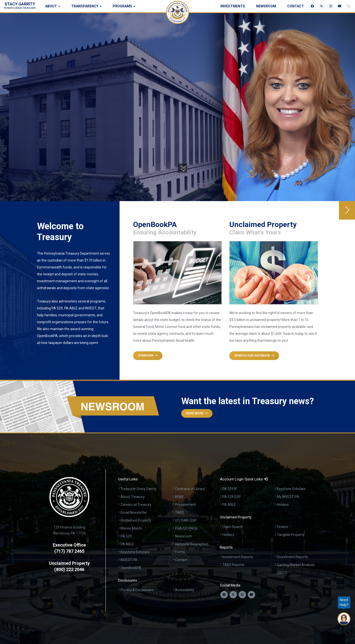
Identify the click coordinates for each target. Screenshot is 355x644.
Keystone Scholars (135, 552)
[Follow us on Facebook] (224, 595)
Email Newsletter (134, 512)
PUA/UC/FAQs (186, 528)
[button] (347, 210)
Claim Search (233, 527)
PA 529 (126, 536)
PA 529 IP (230, 489)
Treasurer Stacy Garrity (139, 489)
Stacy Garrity (20, 6)
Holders (283, 505)
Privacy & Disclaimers (137, 590)
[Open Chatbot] (344, 619)
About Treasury (133, 497)
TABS (179, 512)
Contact (296, 6)
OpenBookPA (131, 568)
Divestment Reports (292, 557)
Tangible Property (291, 535)
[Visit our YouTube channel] (251, 595)
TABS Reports (233, 565)
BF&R (179, 497)
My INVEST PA (288, 497)
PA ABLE (127, 544)
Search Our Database (254, 356)
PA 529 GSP (232, 497)
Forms (180, 552)
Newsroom (266, 6)
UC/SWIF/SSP (186, 520)
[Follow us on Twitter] (233, 595)
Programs (124, 6)
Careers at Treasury (136, 505)
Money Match (131, 528)
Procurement (185, 505)
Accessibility (185, 590)
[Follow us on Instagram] (242, 595)
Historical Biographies (192, 544)
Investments (233, 6)
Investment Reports (238, 557)
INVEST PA (129, 560)
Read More (197, 413)
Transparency (86, 6)
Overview (148, 356)
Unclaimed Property (136, 520)
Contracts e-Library (190, 489)
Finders (283, 527)
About (53, 6)
